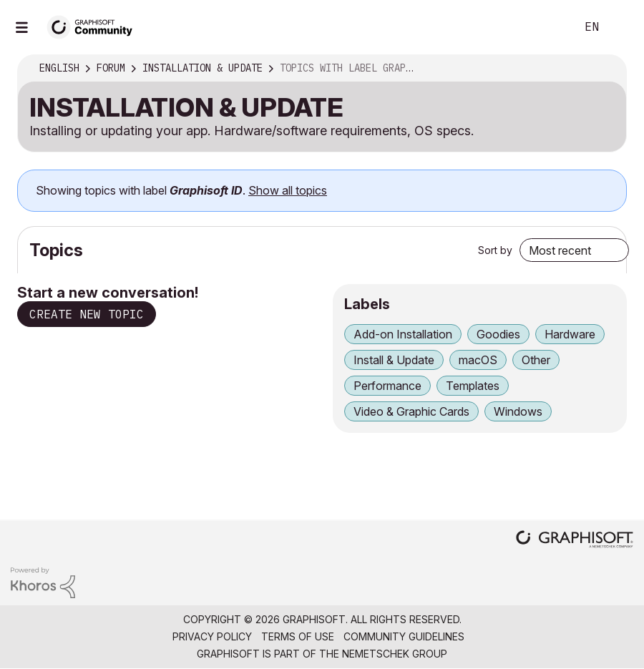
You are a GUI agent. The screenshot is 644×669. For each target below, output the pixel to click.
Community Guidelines (404, 636)
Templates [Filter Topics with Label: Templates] (473, 386)
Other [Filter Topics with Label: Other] (536, 360)
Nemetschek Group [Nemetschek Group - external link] (395, 654)
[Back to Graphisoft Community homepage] (94, 26)
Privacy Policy (212, 636)
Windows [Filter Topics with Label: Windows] (518, 411)
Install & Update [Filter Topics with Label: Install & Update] (394, 360)
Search (549, 27)
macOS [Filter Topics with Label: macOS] (478, 360)
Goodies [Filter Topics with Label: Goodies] (498, 334)
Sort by (495, 250)
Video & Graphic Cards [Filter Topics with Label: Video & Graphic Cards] (411, 411)
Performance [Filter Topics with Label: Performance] (387, 386)
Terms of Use (298, 636)
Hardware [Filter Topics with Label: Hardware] (570, 334)
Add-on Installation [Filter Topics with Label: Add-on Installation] (403, 334)
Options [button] (606, 69)
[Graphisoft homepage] (575, 541)
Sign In (621, 27)
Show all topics (288, 190)
